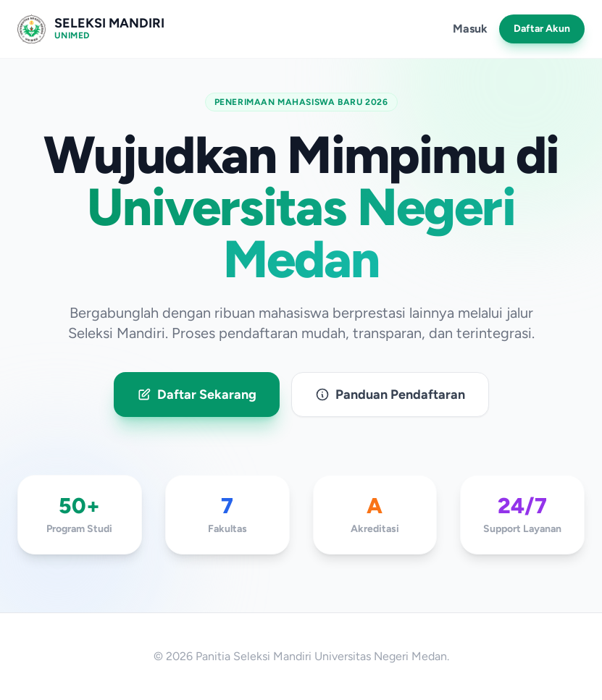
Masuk (470, 29)
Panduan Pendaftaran (390, 395)
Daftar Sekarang (197, 395)
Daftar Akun (542, 29)
